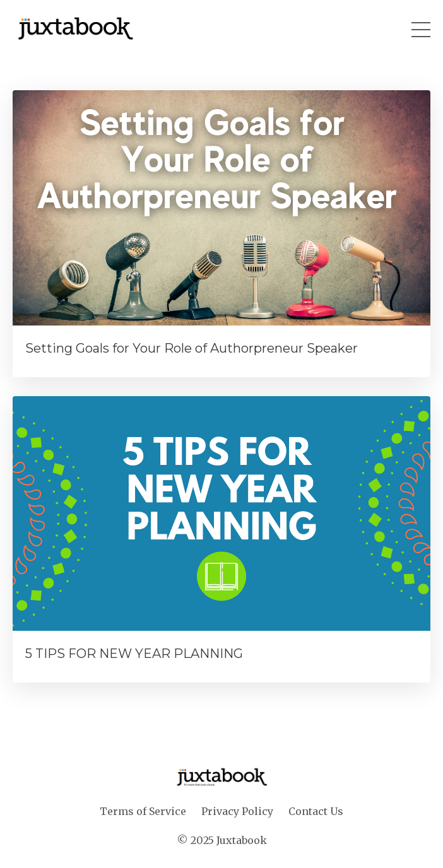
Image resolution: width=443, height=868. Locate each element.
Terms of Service (143, 811)
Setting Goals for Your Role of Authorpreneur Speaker (192, 348)
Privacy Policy (239, 811)
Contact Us (316, 811)
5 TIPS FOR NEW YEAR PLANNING (134, 654)
